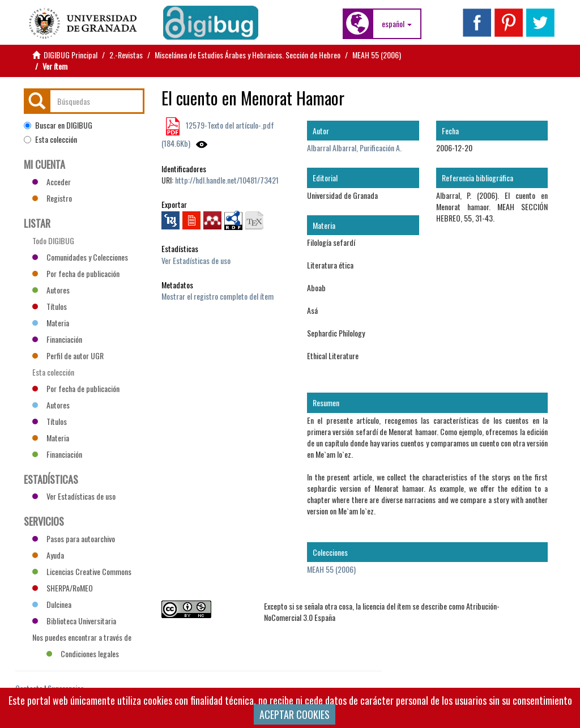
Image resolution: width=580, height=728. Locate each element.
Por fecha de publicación (76, 273)
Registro (52, 198)
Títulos (50, 306)
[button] (397, 24)
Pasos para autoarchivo (74, 538)
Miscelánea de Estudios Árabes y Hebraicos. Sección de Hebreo (248, 55)
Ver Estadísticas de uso (196, 260)
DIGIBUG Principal (71, 55)
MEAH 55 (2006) (377, 55)
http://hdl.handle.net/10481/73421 (227, 180)
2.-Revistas (126, 55)
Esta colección (50, 139)
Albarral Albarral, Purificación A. (354, 148)
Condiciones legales (83, 654)
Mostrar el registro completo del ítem (217, 296)
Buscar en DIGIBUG (58, 125)
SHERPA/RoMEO (63, 588)
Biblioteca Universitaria (74, 621)
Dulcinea (52, 604)
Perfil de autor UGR (68, 356)
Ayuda (48, 555)
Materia (51, 323)
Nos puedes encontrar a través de (82, 638)
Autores (51, 290)
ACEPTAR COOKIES (295, 714)
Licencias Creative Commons (82, 571)
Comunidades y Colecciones (80, 257)
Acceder (52, 182)
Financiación (57, 339)
